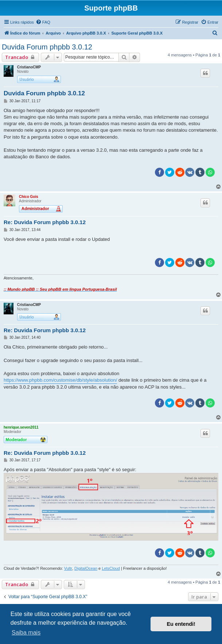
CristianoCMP (29, 67)
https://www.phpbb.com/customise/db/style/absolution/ (60, 380)
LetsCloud (111, 568)
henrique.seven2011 (21, 427)
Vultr (68, 568)
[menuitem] (43, 22)
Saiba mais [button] (26, 633)
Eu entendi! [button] (181, 624)
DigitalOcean (86, 568)
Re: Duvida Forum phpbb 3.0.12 (45, 222)
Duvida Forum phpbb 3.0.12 (47, 47)
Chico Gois (29, 197)
